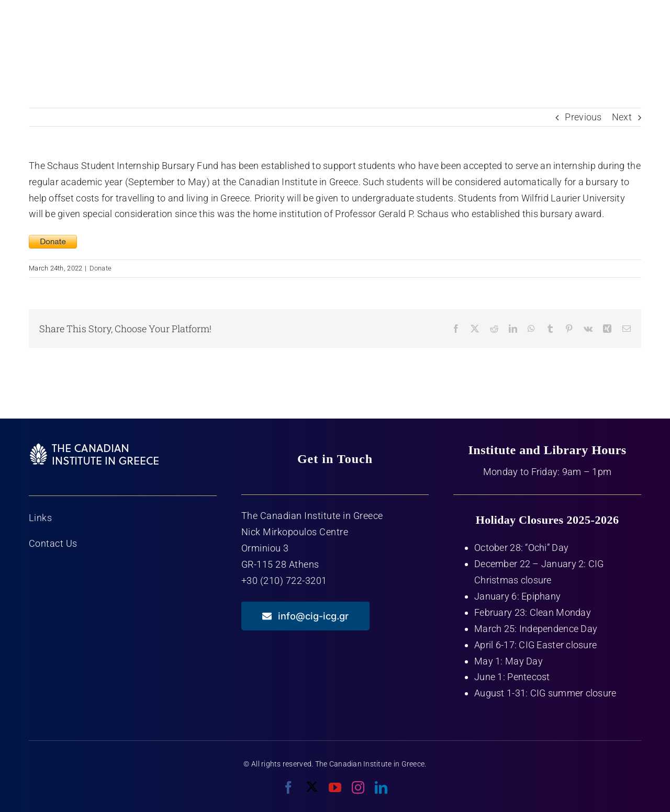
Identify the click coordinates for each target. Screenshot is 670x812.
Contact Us (53, 543)
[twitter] (312, 787)
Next (622, 117)
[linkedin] (381, 787)
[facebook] (288, 787)
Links (41, 518)
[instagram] (358, 787)
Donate (101, 268)
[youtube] (335, 787)
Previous (583, 117)
